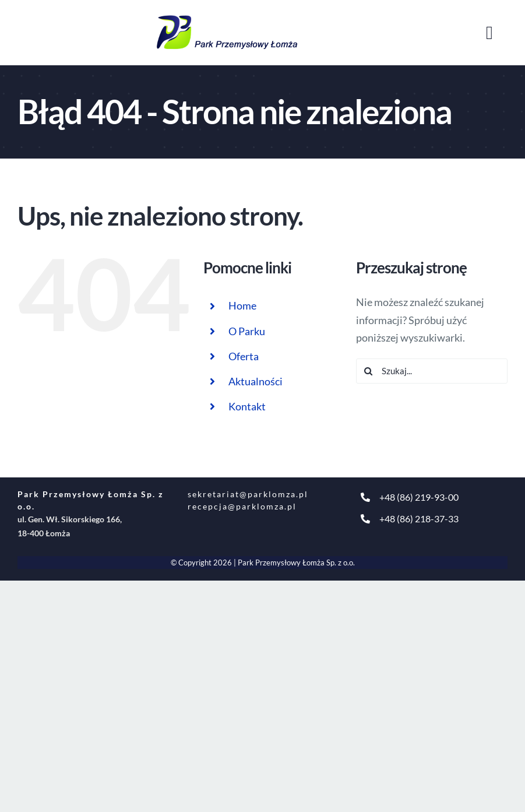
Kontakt (247, 406)
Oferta (244, 356)
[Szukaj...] (432, 371)
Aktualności (256, 381)
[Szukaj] (369, 371)
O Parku (247, 331)
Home (242, 305)
